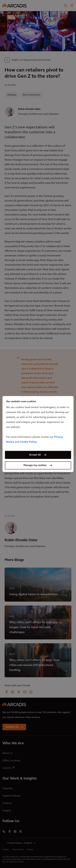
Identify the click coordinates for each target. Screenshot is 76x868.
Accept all (35, 455)
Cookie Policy (28, 442)
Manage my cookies (35, 465)
